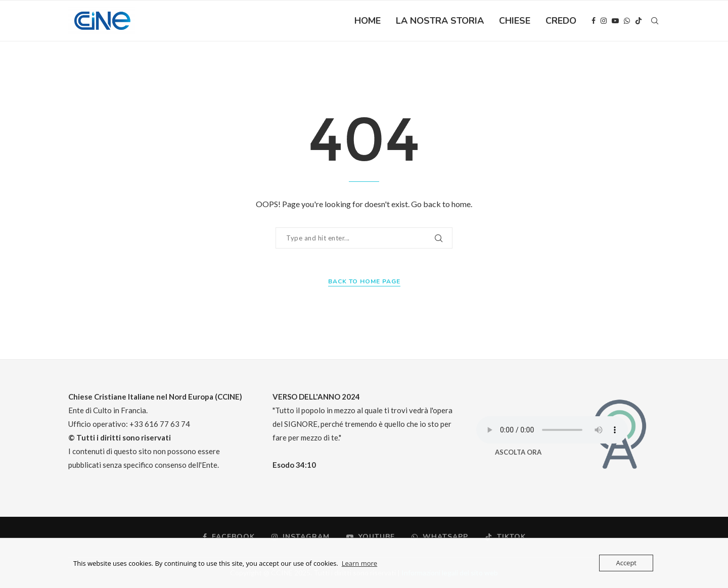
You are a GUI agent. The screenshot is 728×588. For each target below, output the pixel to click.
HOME (368, 21)
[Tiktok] (639, 21)
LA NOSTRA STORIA (440, 21)
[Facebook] (594, 21)
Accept (626, 563)
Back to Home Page (364, 281)
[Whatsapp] (627, 21)
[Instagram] (604, 21)
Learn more (359, 563)
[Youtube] (615, 21)
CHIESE (515, 21)
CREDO (561, 21)
